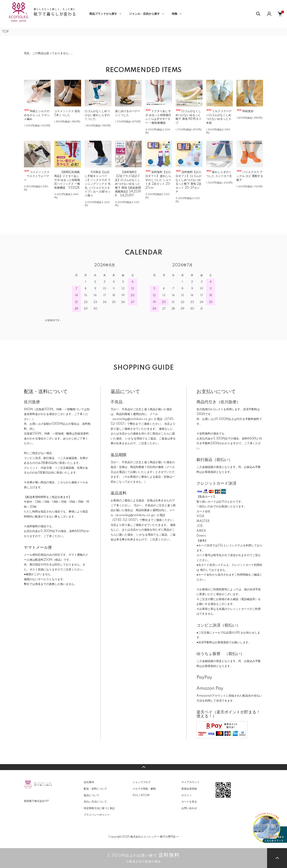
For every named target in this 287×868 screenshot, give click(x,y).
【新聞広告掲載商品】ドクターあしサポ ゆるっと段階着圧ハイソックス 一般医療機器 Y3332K (67, 180)
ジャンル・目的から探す (144, 14)
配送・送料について (95, 789)
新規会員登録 (189, 789)
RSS (135, 795)
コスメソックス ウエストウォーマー (37, 176)
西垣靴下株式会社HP (36, 801)
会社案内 (89, 782)
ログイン (187, 795)
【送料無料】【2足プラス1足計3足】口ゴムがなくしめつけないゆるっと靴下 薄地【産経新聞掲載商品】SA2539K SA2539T (128, 184)
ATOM (145, 795)
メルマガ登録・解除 (144, 789)
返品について (91, 795)
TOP (5, 32)
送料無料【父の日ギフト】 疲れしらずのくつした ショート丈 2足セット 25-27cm (158, 180)
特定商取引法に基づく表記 (99, 808)
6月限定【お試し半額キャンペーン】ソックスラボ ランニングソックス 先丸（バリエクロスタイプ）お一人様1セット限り (98, 184)
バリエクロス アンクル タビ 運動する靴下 (250, 176)
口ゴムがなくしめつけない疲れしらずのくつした (97, 115)
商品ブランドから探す (103, 14)
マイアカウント (190, 782)
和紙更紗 (245, 111)
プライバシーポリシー (97, 815)
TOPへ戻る (143, 767)
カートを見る (189, 802)
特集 (175, 14)
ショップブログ (142, 782)
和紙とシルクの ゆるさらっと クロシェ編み (37, 115)
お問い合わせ (189, 808)
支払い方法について (95, 802)
